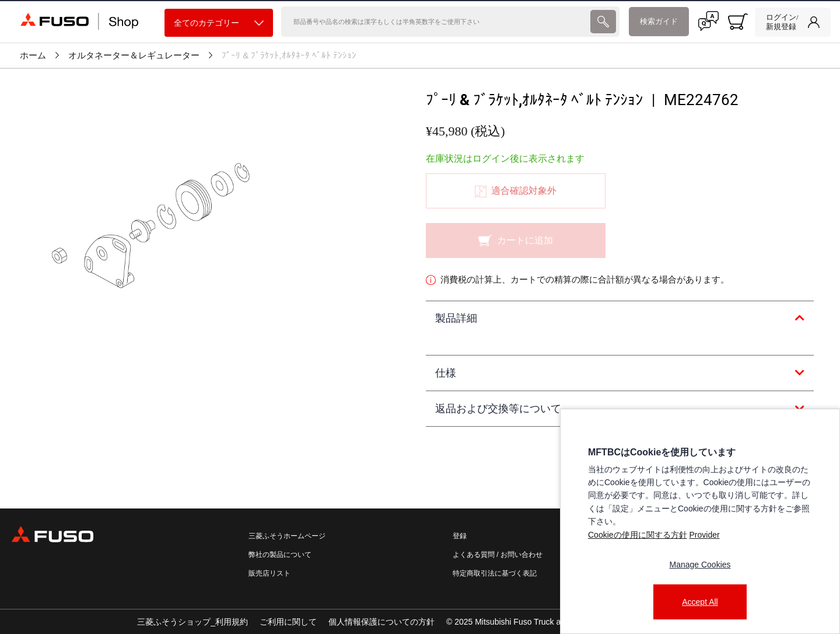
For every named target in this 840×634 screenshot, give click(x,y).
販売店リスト (269, 573)
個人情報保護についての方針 (381, 622)
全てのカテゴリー (219, 23)
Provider (704, 535)
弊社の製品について (280, 555)
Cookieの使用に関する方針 (638, 535)
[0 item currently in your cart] (738, 22)
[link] (793, 22)
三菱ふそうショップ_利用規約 (192, 622)
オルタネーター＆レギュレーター (134, 55)
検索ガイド (659, 21)
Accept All (700, 602)
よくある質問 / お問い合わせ (498, 555)
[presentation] (603, 22)
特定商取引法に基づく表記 (495, 573)
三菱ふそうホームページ (287, 536)
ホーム (33, 55)
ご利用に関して (288, 622)
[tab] (620, 319)
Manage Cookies (700, 565)
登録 (460, 536)
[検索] (435, 22)
